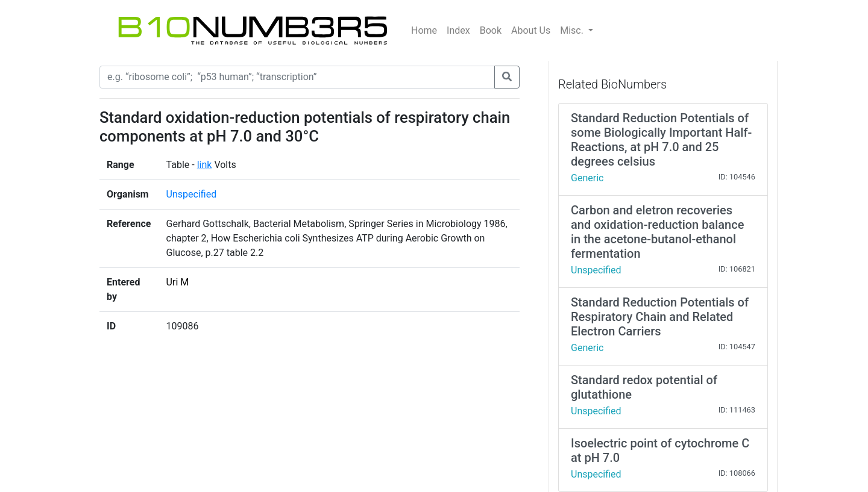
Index (458, 30)
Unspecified (192, 194)
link (205, 165)
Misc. (573, 30)
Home (424, 30)
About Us (531, 30)
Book (491, 30)
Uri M (178, 282)
